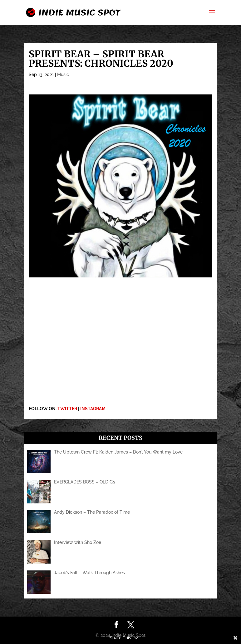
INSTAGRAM (93, 409)
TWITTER (67, 409)
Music (63, 74)
